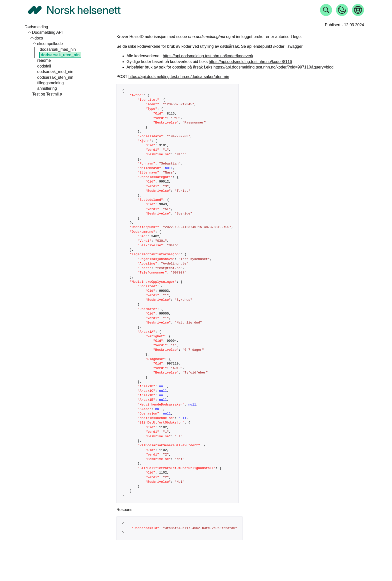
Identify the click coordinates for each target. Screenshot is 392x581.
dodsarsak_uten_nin (60, 55)
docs (39, 38)
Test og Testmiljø (47, 94)
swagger (295, 46)
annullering (47, 88)
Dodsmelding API (47, 32)
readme (44, 60)
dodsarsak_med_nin (58, 49)
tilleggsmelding (50, 83)
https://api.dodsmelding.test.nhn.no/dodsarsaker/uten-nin (179, 77)
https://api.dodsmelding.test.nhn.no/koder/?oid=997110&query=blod (273, 67)
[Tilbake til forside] (74, 10)
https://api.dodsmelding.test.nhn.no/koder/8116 (250, 62)
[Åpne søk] (326, 10)
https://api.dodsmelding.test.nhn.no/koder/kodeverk (208, 56)
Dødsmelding (36, 27)
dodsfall (44, 66)
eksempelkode (50, 44)
